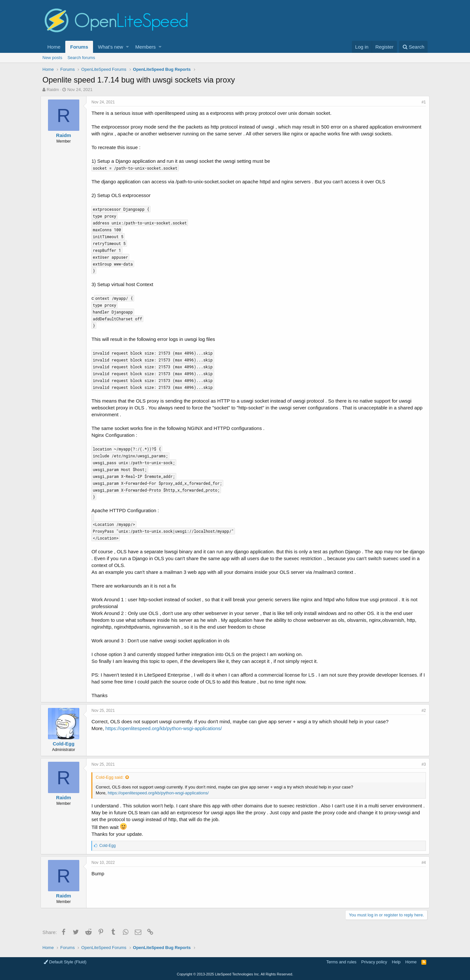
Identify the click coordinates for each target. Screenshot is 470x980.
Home (54, 47)
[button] (127, 47)
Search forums (81, 58)
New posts (52, 58)
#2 (422, 711)
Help (396, 962)
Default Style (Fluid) (65, 962)
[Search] (413, 47)
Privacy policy (374, 962)
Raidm (53, 90)
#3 (422, 764)
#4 (422, 863)
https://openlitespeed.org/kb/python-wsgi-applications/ (166, 728)
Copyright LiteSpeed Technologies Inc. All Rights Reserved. (235, 974)
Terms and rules (341, 962)
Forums (79, 47)
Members (146, 47)
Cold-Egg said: (111, 777)
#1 (422, 102)
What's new (110, 47)
